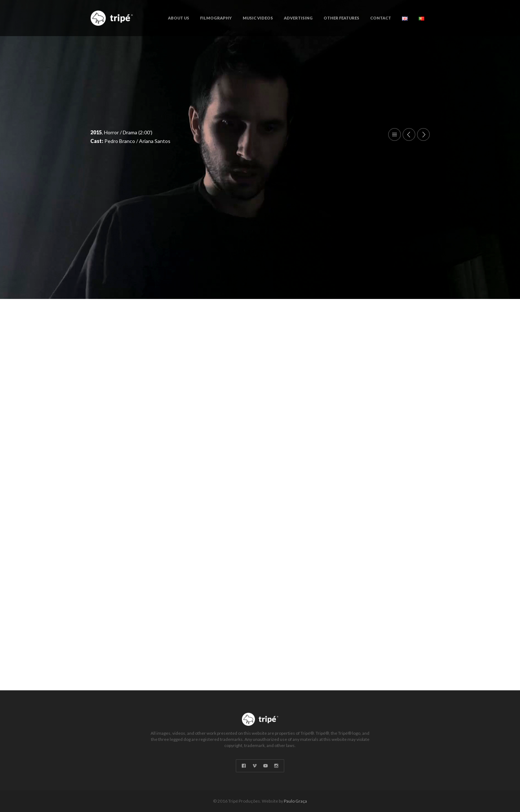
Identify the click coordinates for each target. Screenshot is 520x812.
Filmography (216, 18)
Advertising (298, 18)
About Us (179, 18)
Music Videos (258, 18)
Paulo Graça (295, 801)
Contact (381, 18)
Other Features (341, 18)
